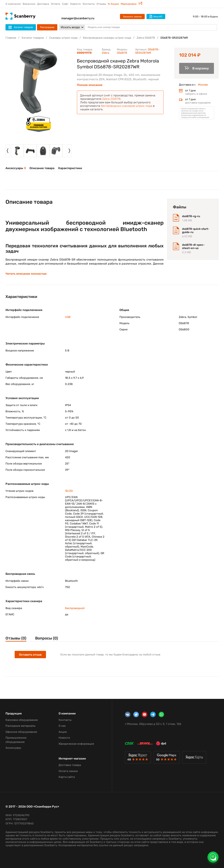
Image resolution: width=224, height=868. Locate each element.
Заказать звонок (132, 17)
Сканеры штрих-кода (63, 38)
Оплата (55, 4)
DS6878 (122, 53)
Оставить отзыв (30, 655)
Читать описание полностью (26, 274)
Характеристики (70, 168)
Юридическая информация (76, 744)
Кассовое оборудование (22, 720)
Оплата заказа (68, 771)
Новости (75, 4)
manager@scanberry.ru (78, 18)
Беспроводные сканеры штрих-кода (107, 38)
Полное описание (90, 85)
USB (68, 317)
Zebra (105, 53)
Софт (65, 4)
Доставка (43, 4)
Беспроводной (75, 608)
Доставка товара (70, 765)
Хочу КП (156, 16)
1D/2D (69, 491)
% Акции (113, 4)
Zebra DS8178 (111, 99)
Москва (203, 85)
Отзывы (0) (16, 638)
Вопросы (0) (47, 638)
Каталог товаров (33, 38)
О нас (62, 726)
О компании (13, 4)
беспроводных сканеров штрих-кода (127, 106)
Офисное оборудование (21, 732)
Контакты (89, 4)
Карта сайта (67, 777)
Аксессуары (16, 168)
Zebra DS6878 (146, 38)
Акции (63, 732)
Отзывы (101, 4)
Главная (11, 38)
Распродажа (47, 27)
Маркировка (132, 4)
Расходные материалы (21, 726)
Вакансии (29, 4)
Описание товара (42, 168)
